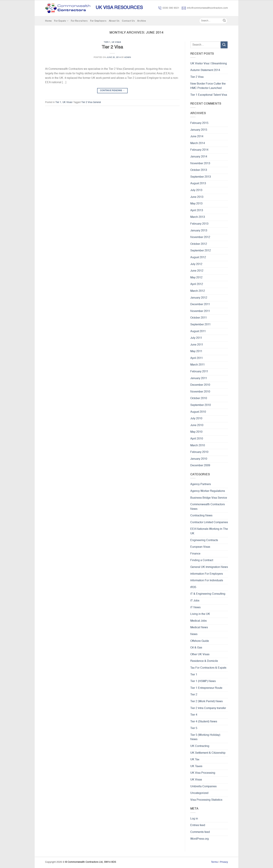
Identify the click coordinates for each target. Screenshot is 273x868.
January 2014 (199, 157)
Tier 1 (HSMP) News (203, 681)
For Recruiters (79, 21)
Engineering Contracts (204, 540)
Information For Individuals (207, 581)
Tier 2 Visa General (91, 102)
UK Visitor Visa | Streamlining (209, 64)
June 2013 (197, 197)
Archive (142, 21)
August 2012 (198, 257)
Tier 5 (194, 728)
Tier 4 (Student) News (204, 722)
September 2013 (201, 177)
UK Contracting (200, 746)
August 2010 (198, 412)
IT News (195, 608)
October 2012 (199, 244)
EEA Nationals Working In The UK (209, 531)
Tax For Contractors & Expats (208, 668)
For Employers (98, 21)
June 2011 (197, 345)
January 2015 (199, 130)
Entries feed (198, 825)
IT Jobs (195, 601)
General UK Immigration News (209, 567)
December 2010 (200, 385)
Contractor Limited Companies (209, 522)
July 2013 (196, 190)
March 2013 (198, 217)
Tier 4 (194, 715)
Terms (214, 862)
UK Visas (116, 42)
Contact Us (128, 21)
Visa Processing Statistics (206, 800)
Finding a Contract (202, 560)
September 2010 (201, 405)
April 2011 (197, 358)
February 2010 (199, 452)
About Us (114, 21)
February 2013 (199, 224)
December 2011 (200, 304)
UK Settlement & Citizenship (208, 753)
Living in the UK (200, 614)
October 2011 (199, 318)
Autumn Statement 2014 (205, 70)
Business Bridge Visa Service (209, 498)
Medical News (199, 628)
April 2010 (197, 439)
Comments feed (200, 832)
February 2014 (199, 150)
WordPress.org (200, 839)
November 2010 (200, 392)
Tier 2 (194, 695)
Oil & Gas (196, 648)
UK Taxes (196, 766)
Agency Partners (201, 484)
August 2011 (198, 331)
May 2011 (196, 351)
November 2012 (200, 237)
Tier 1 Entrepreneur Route (206, 688)
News (194, 634)
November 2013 (200, 164)
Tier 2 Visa (112, 47)
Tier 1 (107, 42)
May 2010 (196, 432)
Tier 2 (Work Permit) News (206, 701)
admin (128, 57)
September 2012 (201, 251)
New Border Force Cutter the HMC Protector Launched (208, 86)
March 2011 (198, 365)
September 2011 (200, 325)
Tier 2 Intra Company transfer (208, 708)
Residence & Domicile (204, 661)
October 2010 (199, 398)
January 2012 (199, 298)
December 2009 (200, 466)
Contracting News (201, 516)
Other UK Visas (200, 655)
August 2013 (198, 184)
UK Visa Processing (203, 773)
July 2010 (196, 419)
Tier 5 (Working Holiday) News (205, 737)
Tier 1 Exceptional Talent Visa (209, 95)
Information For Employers (207, 574)
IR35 (193, 587)
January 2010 (199, 459)
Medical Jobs (198, 621)
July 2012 (196, 264)
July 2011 (196, 338)
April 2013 (197, 211)
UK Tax (195, 760)
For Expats (61, 21)
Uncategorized (199, 793)
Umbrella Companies (203, 787)
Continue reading (112, 91)
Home (48, 21)
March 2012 (198, 291)
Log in (194, 819)
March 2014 (198, 143)
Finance (195, 554)
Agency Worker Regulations (208, 491)
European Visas (200, 547)
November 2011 (200, 311)
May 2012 (196, 278)
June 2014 (197, 137)
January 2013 (199, 231)
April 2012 (197, 284)
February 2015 (199, 123)
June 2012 (197, 271)
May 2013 (196, 204)
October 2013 (199, 170)
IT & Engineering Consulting (208, 594)
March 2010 (198, 446)
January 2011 (199, 378)
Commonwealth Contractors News (208, 507)
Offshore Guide (200, 641)
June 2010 (197, 425)
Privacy (224, 862)
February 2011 (199, 372)
